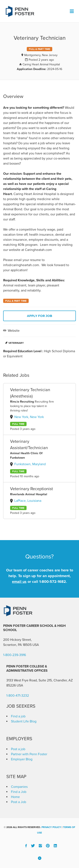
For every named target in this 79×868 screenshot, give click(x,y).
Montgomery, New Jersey (41, 55)
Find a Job (19, 792)
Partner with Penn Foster (29, 754)
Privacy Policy (51, 827)
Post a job (18, 749)
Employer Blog (22, 759)
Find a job (18, 716)
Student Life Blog (24, 721)
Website (13, 331)
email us (19, 582)
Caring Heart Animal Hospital (41, 64)
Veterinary (16, 343)
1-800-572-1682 (53, 582)
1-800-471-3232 (18, 696)
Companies (19, 787)
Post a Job (19, 802)
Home (15, 797)
